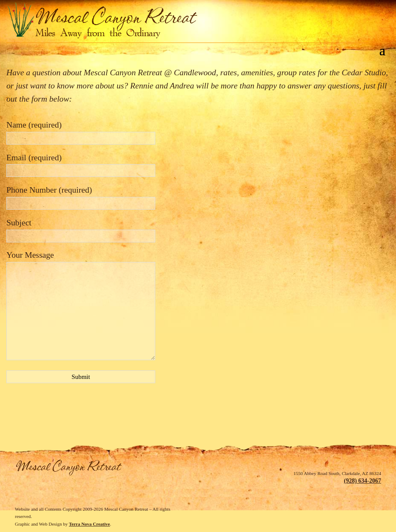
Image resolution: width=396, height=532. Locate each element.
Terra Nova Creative (90, 524)
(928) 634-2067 (362, 481)
